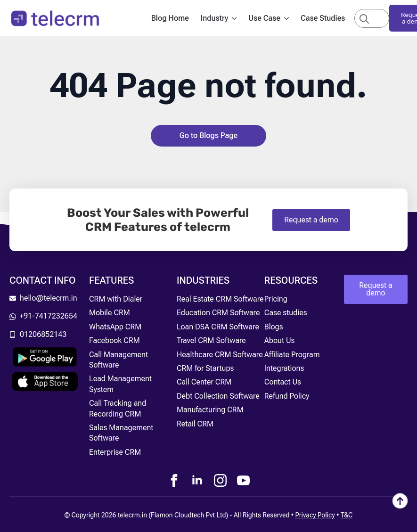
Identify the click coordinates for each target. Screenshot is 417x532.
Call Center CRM (204, 382)
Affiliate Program (292, 355)
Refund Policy (287, 396)
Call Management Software (119, 360)
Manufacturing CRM (210, 410)
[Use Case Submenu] (289, 18)
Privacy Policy (315, 515)
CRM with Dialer (116, 299)
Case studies (286, 313)
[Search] (364, 19)
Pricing (276, 299)
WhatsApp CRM (115, 327)
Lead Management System (120, 384)
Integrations (284, 368)
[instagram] (220, 480)
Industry (215, 18)
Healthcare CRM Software (220, 355)
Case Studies (323, 18)
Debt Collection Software (218, 396)
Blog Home (170, 18)
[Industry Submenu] (237, 18)
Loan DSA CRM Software (218, 327)
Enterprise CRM (115, 452)
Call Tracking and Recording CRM (118, 408)
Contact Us (283, 382)
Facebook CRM (114, 340)
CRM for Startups (205, 368)
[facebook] (174, 480)
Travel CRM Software (211, 340)
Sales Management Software (121, 433)
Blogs (274, 327)
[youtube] (243, 480)
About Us (280, 340)
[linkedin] (197, 480)
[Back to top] (400, 501)
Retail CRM (195, 424)
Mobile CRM (110, 313)
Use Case (264, 18)
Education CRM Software (218, 313)
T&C (347, 515)
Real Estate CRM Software (220, 299)
